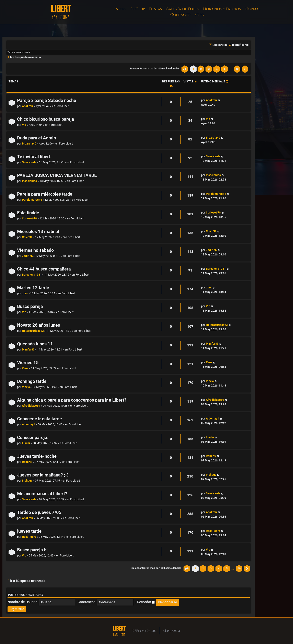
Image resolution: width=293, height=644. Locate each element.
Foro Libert (63, 106)
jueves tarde (29, 531)
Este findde (28, 213)
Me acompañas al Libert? (42, 494)
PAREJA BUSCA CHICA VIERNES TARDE (57, 175)
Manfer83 (28, 350)
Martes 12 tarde (33, 288)
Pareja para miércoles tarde (45, 194)
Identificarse (16, 595)
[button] (185, 69)
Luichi (26, 443)
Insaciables (29, 181)
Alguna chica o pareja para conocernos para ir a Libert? (72, 400)
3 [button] (209, 69)
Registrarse (36, 595)
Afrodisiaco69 (31, 406)
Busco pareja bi (32, 550)
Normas (253, 9)
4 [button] (217, 69)
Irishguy (27, 481)
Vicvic (26, 387)
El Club (138, 9)
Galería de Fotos (182, 9)
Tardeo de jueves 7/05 (39, 512)
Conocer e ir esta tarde (39, 419)
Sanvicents (29, 162)
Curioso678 (29, 218)
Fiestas (155, 9)
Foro (199, 15)
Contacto (180, 15)
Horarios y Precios (222, 9)
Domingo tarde (32, 381)
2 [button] (201, 69)
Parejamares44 (32, 200)
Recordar (146, 602)
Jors (25, 293)
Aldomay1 (28, 424)
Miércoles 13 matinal (38, 232)
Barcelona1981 (32, 275)
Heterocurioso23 (33, 331)
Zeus (25, 368)
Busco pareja (30, 306)
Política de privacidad (171, 631)
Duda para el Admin (37, 138)
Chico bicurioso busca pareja (46, 119)
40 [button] (237, 69)
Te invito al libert (34, 157)
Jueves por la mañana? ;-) (43, 475)
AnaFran (27, 106)
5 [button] (225, 69)
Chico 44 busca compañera (44, 269)
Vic (24, 125)
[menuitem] (239, 45)
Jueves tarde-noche (37, 456)
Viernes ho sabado (35, 250)
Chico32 (27, 237)
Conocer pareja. (33, 438)
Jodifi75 (27, 256)
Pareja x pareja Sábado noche (47, 100)
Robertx (27, 462)
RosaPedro (29, 537)
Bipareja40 (29, 144)
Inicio (120, 9)
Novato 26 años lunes (39, 325)
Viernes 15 (28, 363)
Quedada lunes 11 (35, 344)
